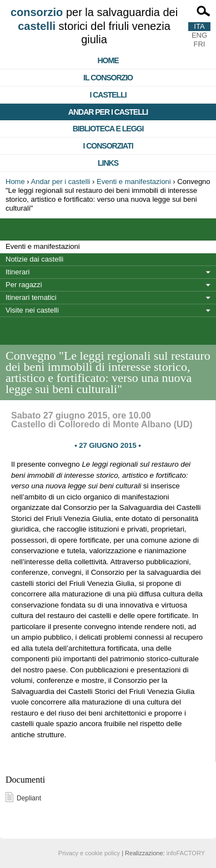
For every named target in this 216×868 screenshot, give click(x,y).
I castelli (108, 95)
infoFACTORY (186, 853)
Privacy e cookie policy (89, 853)
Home (108, 60)
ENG (199, 35)
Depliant (29, 798)
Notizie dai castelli (34, 259)
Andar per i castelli (108, 112)
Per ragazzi (24, 285)
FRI (200, 44)
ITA (199, 26)
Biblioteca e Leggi (108, 129)
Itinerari (17, 272)
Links (108, 163)
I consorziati (108, 146)
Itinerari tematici (31, 297)
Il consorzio (108, 78)
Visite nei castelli (32, 310)
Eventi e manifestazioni (134, 182)
